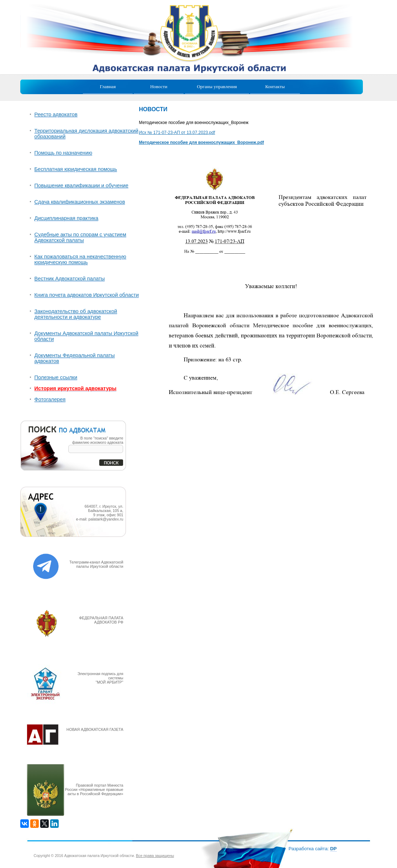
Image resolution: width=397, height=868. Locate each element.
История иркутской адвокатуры (76, 388)
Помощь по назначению (63, 153)
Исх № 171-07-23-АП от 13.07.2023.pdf (177, 133)
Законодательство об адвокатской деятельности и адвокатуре (76, 314)
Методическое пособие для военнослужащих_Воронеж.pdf (202, 142)
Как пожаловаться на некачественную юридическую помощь (80, 259)
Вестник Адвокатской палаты (70, 279)
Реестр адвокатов (56, 114)
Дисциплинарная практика (67, 218)
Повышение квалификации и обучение (81, 185)
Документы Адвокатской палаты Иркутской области (86, 336)
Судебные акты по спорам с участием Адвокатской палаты (80, 237)
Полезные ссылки (56, 377)
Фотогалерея (50, 399)
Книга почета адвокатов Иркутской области (87, 295)
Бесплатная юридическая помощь (76, 169)
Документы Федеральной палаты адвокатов (75, 358)
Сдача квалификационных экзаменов (80, 202)
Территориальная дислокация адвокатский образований (87, 134)
